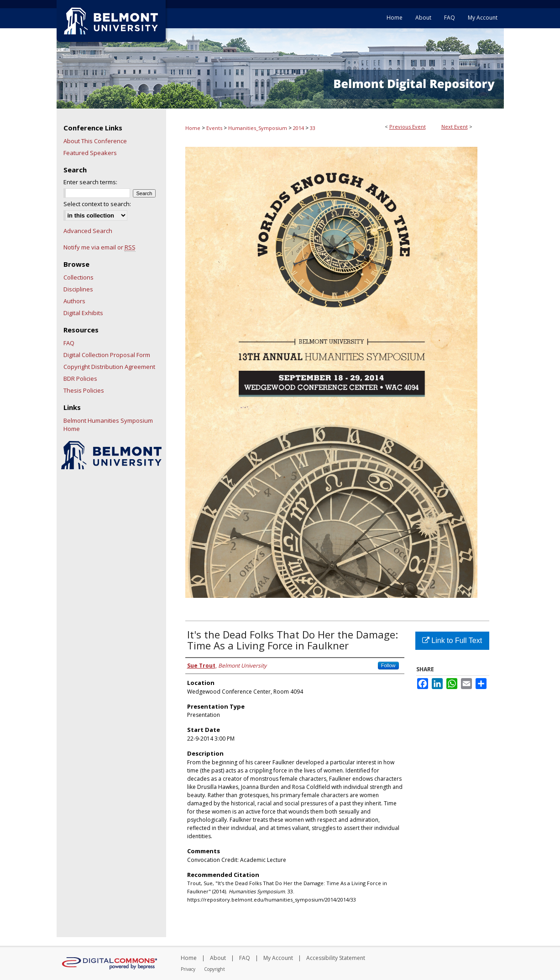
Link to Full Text (452, 640)
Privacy (188, 969)
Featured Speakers (90, 153)
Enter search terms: (90, 182)
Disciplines (78, 289)
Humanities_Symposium (258, 128)
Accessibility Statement (336, 958)
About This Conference (95, 141)
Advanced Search (88, 231)
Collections (79, 277)
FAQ (69, 343)
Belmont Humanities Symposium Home (108, 425)
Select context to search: (97, 204)
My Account (278, 958)
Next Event (455, 127)
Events (215, 128)
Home (193, 128)
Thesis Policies (84, 390)
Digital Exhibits (83, 313)
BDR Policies (80, 379)
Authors (74, 301)
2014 (299, 128)
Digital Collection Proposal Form (107, 355)
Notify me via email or (99, 247)
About (218, 958)
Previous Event (408, 127)
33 (313, 128)
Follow (388, 665)
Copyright (215, 969)
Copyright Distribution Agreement (109, 367)
